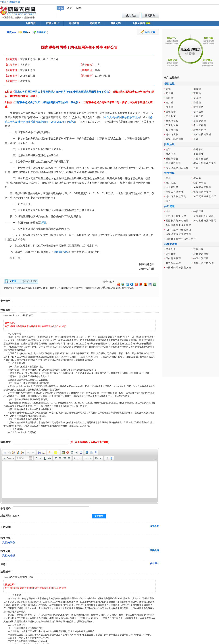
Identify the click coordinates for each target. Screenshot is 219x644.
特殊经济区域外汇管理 (178, 234)
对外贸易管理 (201, 254)
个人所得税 (200, 125)
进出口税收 (172, 135)
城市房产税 (172, 130)
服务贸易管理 (173, 263)
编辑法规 (150, 32)
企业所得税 (200, 121)
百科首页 (30, 23)
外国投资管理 (201, 258)
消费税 (197, 89)
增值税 (170, 107)
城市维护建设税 (202, 135)
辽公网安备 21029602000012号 (93, 632)
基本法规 (199, 112)
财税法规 (74, 23)
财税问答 (116, 23)
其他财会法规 (201, 159)
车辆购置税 (172, 125)
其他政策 (171, 116)
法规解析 (41, 32)
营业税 (170, 93)
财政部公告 (172, 159)
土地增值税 (172, 121)
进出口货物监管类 (176, 196)
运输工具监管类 (175, 192)
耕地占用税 (200, 130)
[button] (5, 452)
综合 (168, 201)
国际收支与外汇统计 (177, 221)
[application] (80, 476)
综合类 (197, 178)
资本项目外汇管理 (204, 216)
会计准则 (199, 149)
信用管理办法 (61, 252)
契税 (168, 89)
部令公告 (171, 249)
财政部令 (171, 154)
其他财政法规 (173, 163)
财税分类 (51, 23)
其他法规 (199, 249)
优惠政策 (199, 116)
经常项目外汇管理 (176, 216)
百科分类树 (139, 23)
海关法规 (171, 183)
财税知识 (95, 23)
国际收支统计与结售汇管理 (181, 239)
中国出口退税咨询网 (10, 2)
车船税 (197, 93)
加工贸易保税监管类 (205, 196)
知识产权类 (200, 183)
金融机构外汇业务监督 (178, 225)
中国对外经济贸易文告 (178, 268)
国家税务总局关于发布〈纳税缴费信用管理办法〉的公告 (47, 102)
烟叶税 (170, 98)
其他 (196, 168)
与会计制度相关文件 (205, 163)
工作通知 (199, 154)
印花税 (197, 103)
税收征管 (171, 112)
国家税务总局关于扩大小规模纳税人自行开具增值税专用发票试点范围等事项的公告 (62, 92)
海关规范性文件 (202, 192)
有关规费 (199, 107)
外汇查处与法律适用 (205, 221)
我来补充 (154, 526)
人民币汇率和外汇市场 (178, 230)
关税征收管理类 (202, 187)
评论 (25, 32)
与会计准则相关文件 (177, 168)
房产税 (170, 103)
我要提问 (154, 550)
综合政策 (171, 254)
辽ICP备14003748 (136, 632)
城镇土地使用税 (175, 139)
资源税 (197, 98)
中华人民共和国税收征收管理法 (122, 117)
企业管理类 (172, 187)
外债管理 (199, 211)
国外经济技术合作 (204, 263)
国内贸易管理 (173, 258)
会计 (196, 139)
